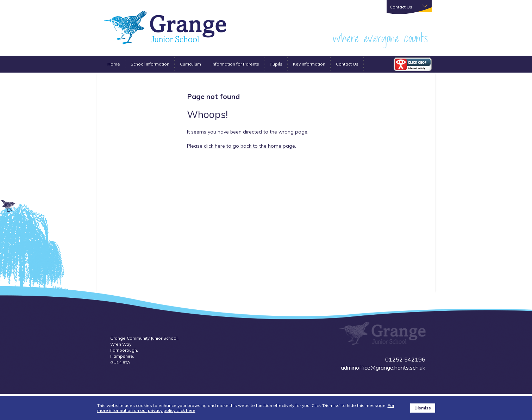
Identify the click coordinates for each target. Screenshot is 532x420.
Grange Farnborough (165, 28)
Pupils (276, 64)
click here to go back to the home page (249, 146)
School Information (150, 64)
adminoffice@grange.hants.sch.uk (383, 367)
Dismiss (423, 408)
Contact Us (347, 64)
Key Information (309, 64)
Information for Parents (235, 64)
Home (114, 64)
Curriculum (190, 64)
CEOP (413, 64)
